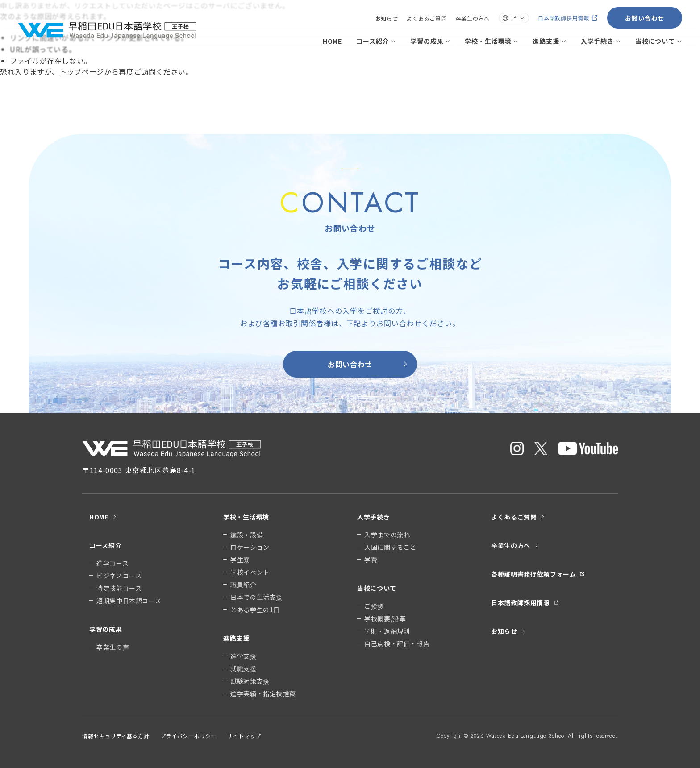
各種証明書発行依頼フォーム (538, 574)
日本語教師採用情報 (568, 18)
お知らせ (387, 18)
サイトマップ (244, 736)
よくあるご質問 (427, 18)
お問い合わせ (645, 18)
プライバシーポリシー (188, 736)
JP (514, 18)
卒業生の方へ (473, 18)
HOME (332, 41)
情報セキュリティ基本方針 (116, 736)
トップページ (82, 71)
